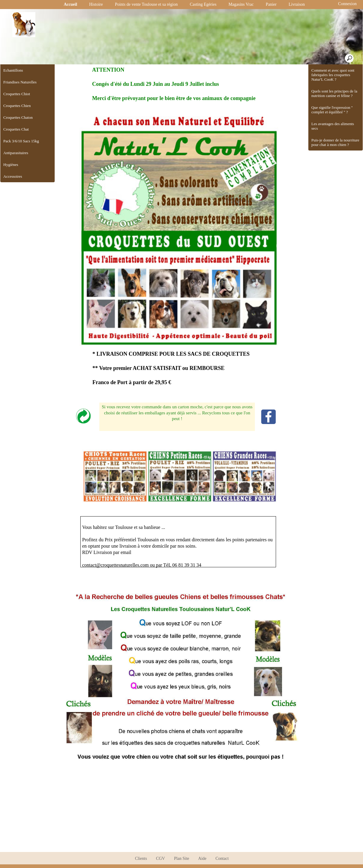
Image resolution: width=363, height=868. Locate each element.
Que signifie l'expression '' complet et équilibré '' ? (332, 110)
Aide (202, 858)
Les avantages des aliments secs (333, 126)
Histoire (96, 4)
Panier (271, 4)
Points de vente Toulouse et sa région (146, 4)
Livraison (297, 4)
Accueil (70, 4)
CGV (161, 858)
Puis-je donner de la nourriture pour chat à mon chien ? (335, 142)
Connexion (347, 4)
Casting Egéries (203, 4)
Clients (141, 858)
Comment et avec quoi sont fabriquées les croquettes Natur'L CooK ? (333, 75)
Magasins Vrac (241, 4)
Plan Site (181, 858)
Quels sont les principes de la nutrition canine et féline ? (334, 93)
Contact (222, 858)
